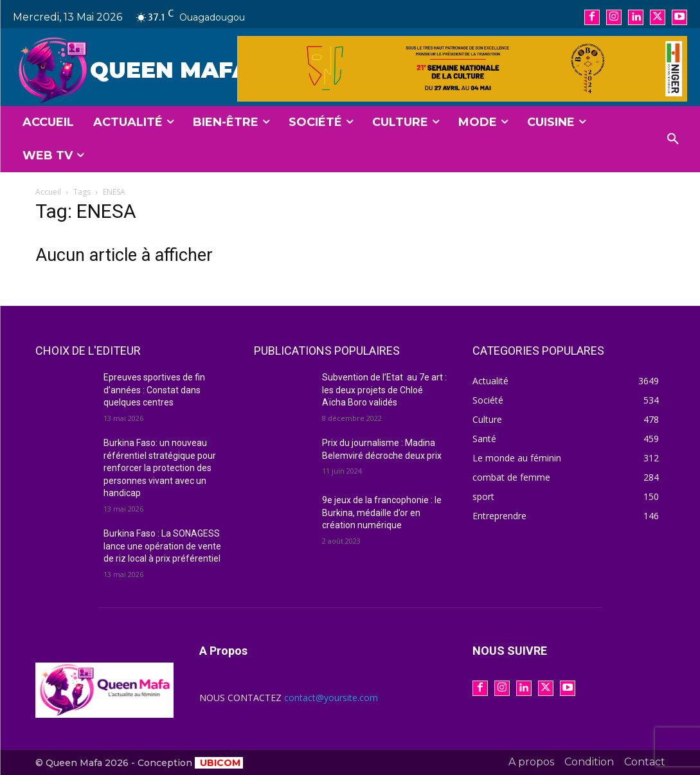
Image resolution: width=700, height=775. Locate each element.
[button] (673, 139)
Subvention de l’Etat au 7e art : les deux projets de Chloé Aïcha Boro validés (384, 390)
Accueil (48, 192)
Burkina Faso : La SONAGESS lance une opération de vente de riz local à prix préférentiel (162, 546)
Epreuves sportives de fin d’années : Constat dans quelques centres (154, 390)
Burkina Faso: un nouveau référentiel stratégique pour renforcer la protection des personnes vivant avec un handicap (160, 468)
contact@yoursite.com (331, 698)
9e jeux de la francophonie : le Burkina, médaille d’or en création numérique (382, 512)
